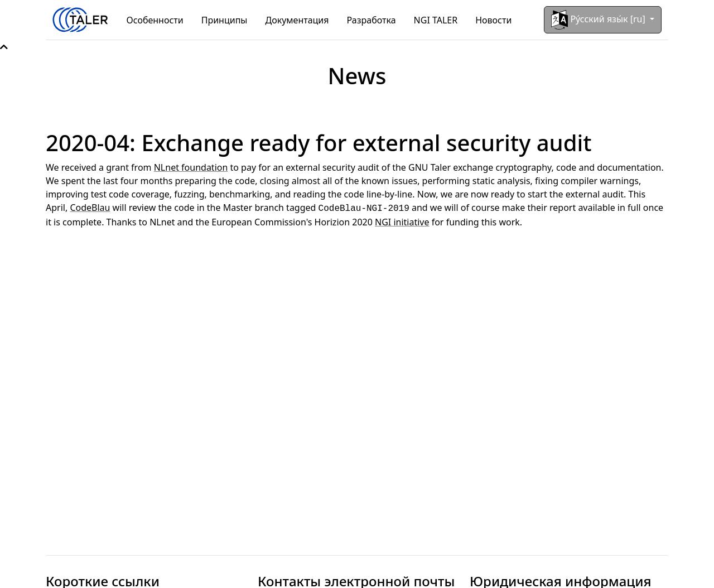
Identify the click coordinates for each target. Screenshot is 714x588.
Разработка (372, 20)
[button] (4, 47)
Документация (297, 20)
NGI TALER (436, 20)
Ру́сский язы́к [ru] (599, 20)
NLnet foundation (191, 167)
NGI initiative (402, 221)
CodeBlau (90, 208)
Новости (493, 20)
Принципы (225, 20)
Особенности (155, 20)
